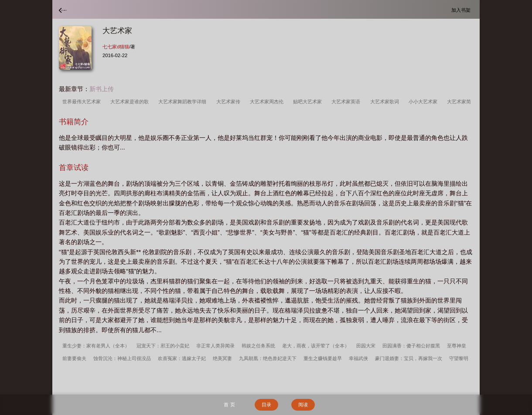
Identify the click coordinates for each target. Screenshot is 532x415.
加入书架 (462, 10)
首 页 (229, 405)
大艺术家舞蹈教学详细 (184, 102)
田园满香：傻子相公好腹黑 (411, 346)
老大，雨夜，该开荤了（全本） (316, 346)
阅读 (303, 405)
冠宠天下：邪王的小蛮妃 (163, 346)
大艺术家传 (230, 102)
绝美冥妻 (222, 358)
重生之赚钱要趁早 (323, 358)
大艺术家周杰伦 (268, 102)
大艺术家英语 (347, 102)
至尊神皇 (457, 346)
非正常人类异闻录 (215, 346)
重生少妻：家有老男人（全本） (96, 346)
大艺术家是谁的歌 (131, 102)
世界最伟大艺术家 (83, 102)
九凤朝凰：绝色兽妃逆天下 (268, 358)
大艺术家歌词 (386, 102)
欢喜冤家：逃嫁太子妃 (182, 358)
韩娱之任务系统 (258, 346)
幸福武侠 (358, 358)
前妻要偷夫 (74, 358)
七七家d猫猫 (116, 47)
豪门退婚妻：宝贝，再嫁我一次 (409, 358)
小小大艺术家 (424, 102)
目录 (266, 405)
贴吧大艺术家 (309, 102)
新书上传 (102, 89)
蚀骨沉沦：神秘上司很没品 (122, 358)
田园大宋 (366, 346)
